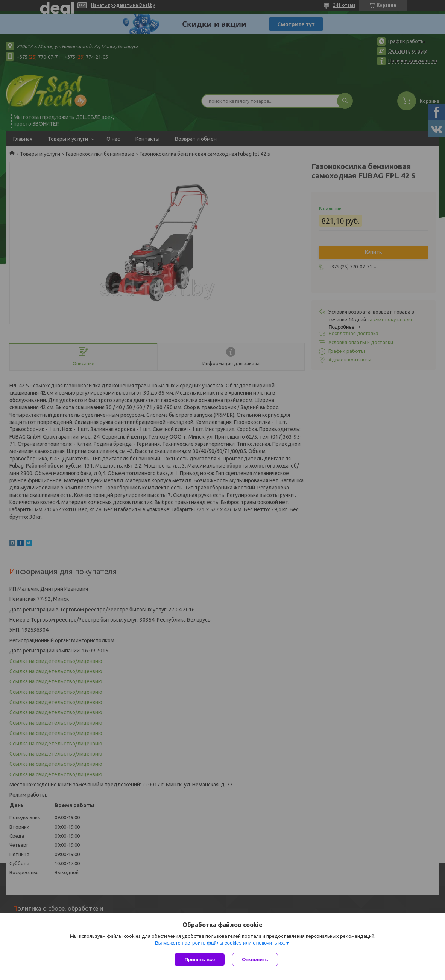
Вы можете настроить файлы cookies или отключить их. (220, 943)
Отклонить (255, 959)
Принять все (200, 959)
